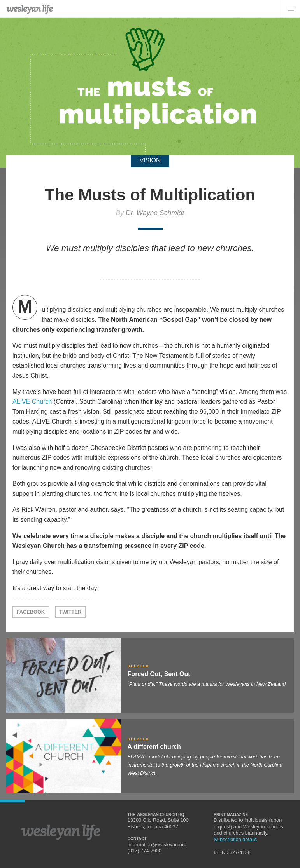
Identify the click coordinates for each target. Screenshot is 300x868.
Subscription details (235, 839)
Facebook (31, 612)
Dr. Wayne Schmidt (155, 213)
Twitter (70, 612)
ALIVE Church (32, 402)
